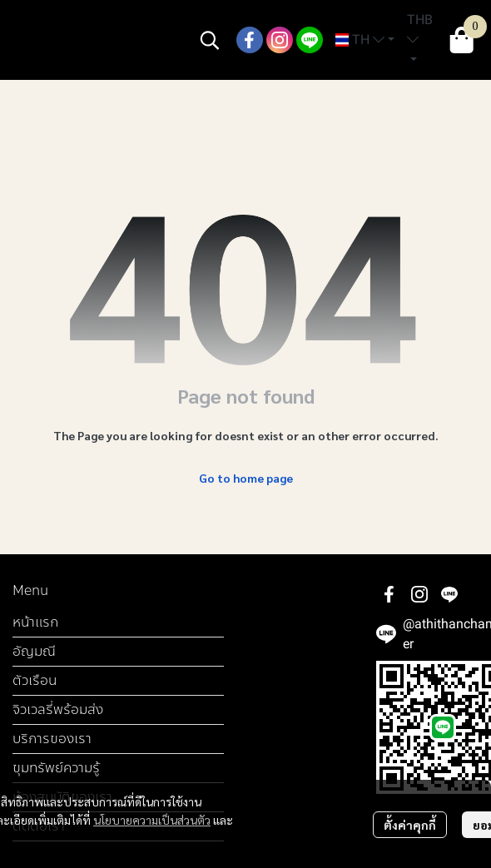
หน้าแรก (35, 622)
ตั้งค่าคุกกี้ (410, 825)
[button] (210, 40)
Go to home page (246, 478)
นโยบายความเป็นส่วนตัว (152, 820)
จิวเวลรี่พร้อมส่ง (58, 709)
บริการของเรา (52, 739)
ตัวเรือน (35, 680)
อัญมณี (34, 651)
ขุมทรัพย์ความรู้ (56, 768)
